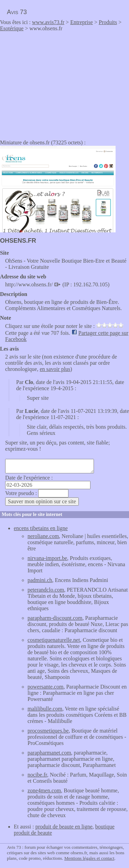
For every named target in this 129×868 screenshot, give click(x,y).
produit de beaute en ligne (64, 827)
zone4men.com (44, 790)
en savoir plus (55, 369)
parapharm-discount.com (55, 618)
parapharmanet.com (49, 753)
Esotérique (12, 28)
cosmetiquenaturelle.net (54, 640)
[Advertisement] (58, 83)
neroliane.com (43, 536)
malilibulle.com (45, 709)
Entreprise (82, 22)
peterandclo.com (46, 590)
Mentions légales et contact (89, 858)
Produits (108, 22)
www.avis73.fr (48, 22)
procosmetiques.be (48, 731)
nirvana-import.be (47, 558)
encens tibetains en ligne (41, 528)
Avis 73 (17, 12)
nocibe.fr (37, 775)
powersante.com (45, 687)
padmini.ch (40, 580)
